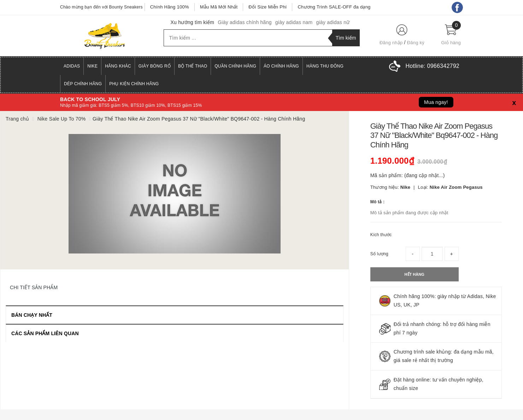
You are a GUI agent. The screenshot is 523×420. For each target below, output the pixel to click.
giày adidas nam (294, 22)
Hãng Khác (118, 66)
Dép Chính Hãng (83, 84)
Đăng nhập (391, 43)
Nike (92, 66)
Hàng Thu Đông (325, 66)
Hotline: (433, 66)
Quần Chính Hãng (235, 66)
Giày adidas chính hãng (245, 22)
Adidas (72, 66)
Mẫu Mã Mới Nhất (219, 7)
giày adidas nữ (333, 22)
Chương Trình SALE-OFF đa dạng (334, 7)
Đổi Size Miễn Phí (268, 7)
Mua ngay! (436, 102)
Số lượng (379, 254)
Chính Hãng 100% (170, 7)
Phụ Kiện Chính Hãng (134, 84)
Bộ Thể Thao (193, 66)
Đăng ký (416, 43)
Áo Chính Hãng (281, 66)
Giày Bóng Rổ (155, 66)
